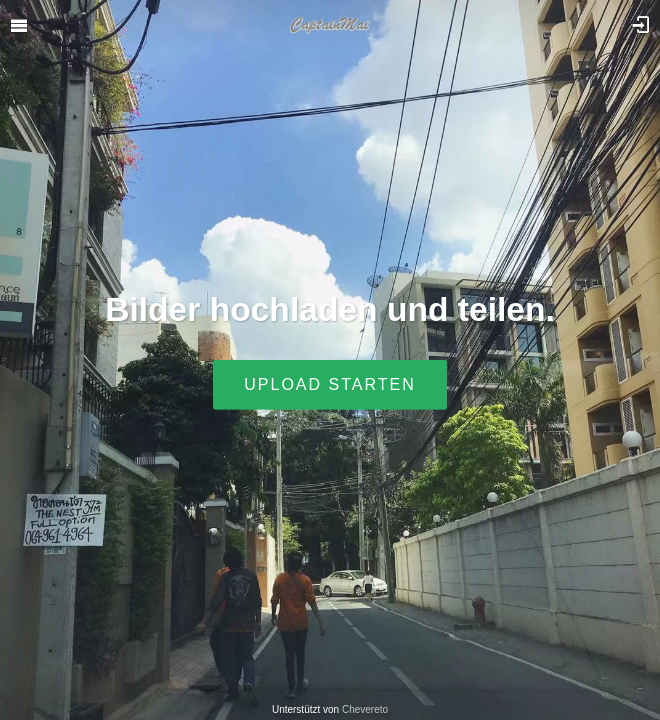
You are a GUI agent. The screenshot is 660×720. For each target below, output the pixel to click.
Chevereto (365, 709)
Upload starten (329, 384)
